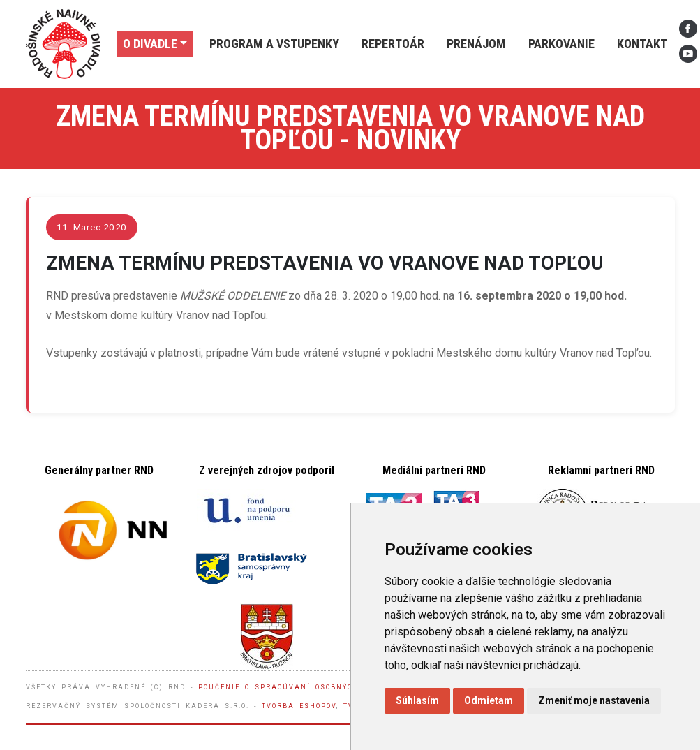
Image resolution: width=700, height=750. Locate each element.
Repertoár (393, 44)
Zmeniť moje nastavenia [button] (594, 700)
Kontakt (642, 44)
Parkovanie (561, 44)
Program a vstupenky (274, 44)
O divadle (150, 44)
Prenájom (476, 44)
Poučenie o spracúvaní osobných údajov (297, 687)
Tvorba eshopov (299, 706)
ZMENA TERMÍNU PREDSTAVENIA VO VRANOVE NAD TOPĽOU (325, 263)
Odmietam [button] (489, 700)
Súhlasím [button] (417, 700)
